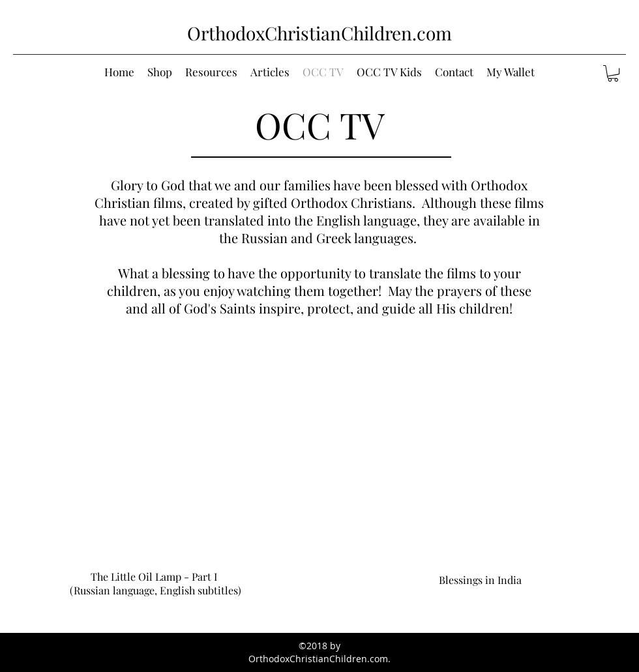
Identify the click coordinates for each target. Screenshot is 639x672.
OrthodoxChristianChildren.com (319, 33)
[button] (613, 73)
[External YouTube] (154, 472)
